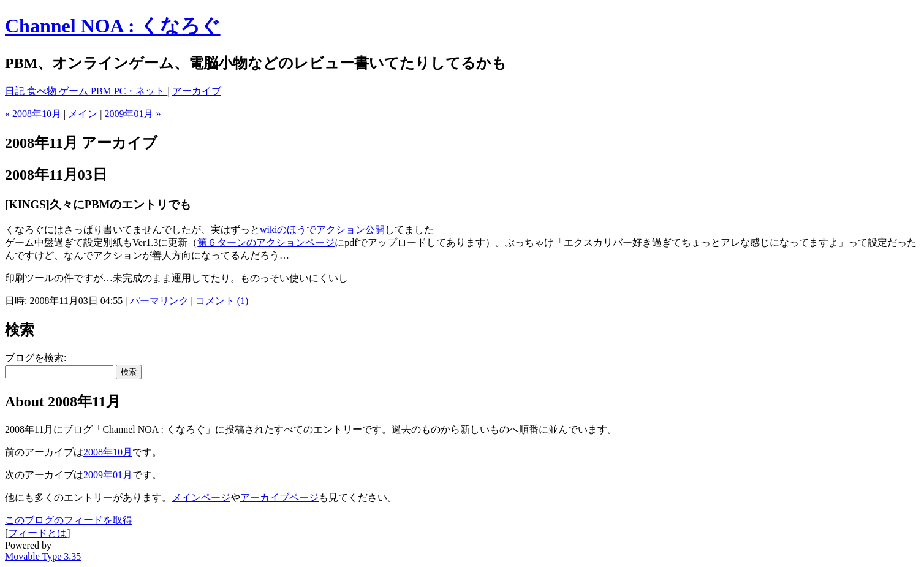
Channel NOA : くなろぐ (113, 26)
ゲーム (75, 91)
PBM (102, 91)
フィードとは (37, 533)
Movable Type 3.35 (43, 556)
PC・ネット (141, 91)
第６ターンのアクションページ (266, 242)
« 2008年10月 (33, 114)
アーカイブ (197, 91)
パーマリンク (159, 301)
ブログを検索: (36, 358)
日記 (16, 91)
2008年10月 (108, 452)
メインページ (201, 497)
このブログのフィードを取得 (69, 520)
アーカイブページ (279, 497)
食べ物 (43, 91)
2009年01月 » (132, 114)
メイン (83, 114)
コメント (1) (222, 301)
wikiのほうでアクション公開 (322, 230)
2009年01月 (108, 475)
